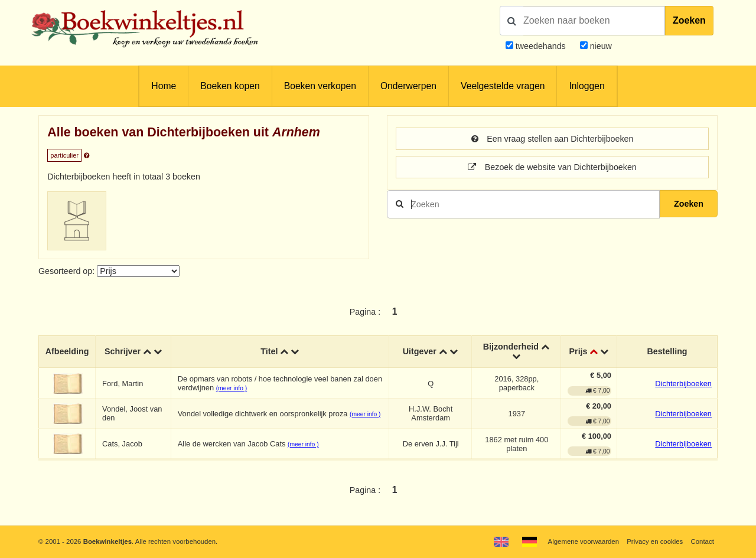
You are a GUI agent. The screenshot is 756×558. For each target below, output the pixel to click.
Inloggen (586, 86)
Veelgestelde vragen (503, 86)
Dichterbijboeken (683, 384)
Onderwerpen (408, 86)
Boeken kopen (230, 86)
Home (164, 86)
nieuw (600, 46)
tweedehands (541, 46)
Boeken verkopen (320, 86)
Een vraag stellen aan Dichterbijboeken (553, 139)
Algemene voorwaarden (584, 541)
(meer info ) (232, 388)
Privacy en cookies (655, 541)
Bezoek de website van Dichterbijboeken (552, 167)
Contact (703, 541)
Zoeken (689, 20)
